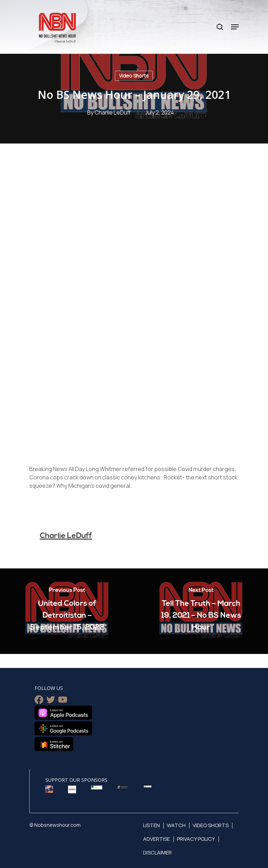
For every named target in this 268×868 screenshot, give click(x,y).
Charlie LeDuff (113, 112)
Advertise (157, 839)
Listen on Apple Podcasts (63, 713)
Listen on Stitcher (54, 744)
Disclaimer (157, 852)
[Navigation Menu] (235, 27)
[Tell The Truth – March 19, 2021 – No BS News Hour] (201, 611)
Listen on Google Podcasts (63, 728)
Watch (176, 825)
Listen (151, 825)
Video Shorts (134, 76)
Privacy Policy (196, 839)
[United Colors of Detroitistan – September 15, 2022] (67, 611)
